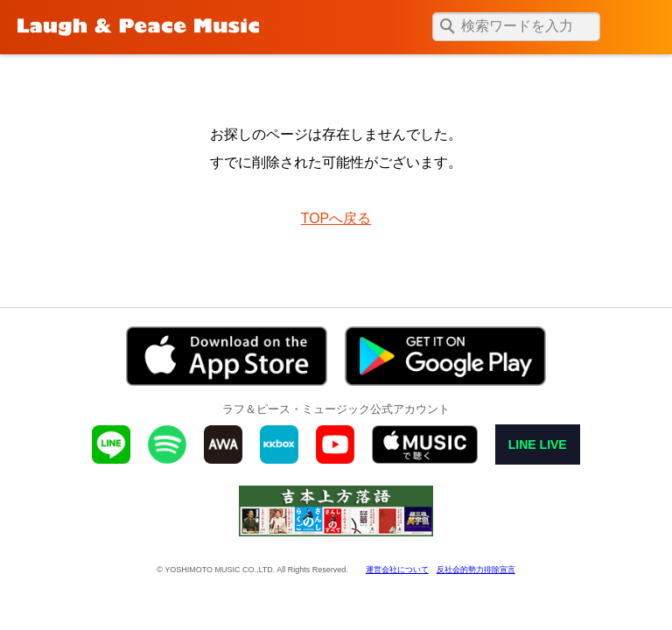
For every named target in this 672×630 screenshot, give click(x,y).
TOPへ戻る (336, 218)
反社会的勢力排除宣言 (476, 570)
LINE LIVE (538, 444)
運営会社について (397, 570)
